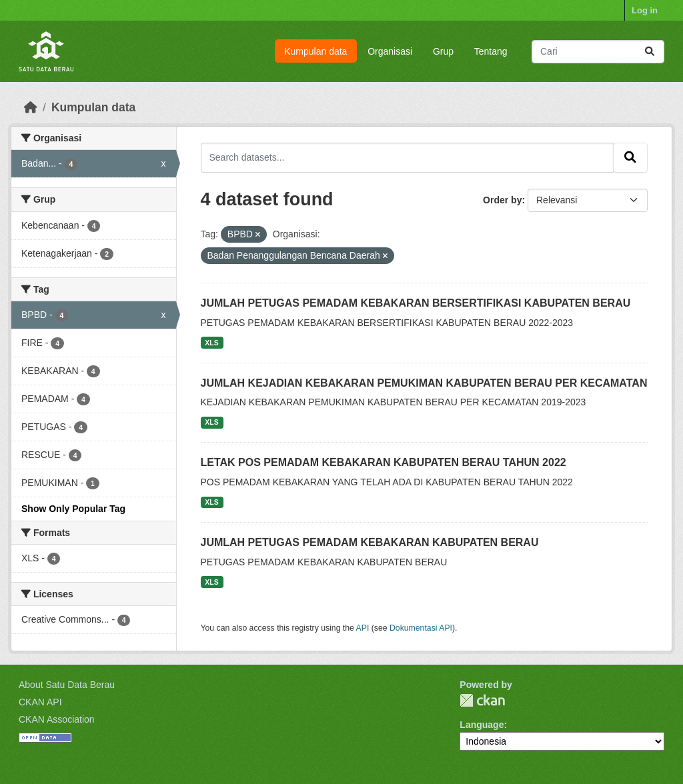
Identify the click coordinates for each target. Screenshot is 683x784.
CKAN (482, 700)
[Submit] (650, 52)
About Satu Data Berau (67, 685)
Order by (502, 200)
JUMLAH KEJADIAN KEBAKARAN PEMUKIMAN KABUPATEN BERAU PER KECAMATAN (424, 383)
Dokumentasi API (421, 628)
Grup (443, 51)
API (363, 628)
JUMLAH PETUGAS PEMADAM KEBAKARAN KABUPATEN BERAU (370, 542)
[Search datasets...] (598, 52)
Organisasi (390, 51)
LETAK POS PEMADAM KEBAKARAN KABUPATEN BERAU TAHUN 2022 (384, 462)
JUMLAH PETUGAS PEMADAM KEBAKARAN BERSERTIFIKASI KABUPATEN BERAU (416, 303)
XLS (211, 343)
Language (482, 725)
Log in (645, 10)
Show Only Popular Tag (73, 509)
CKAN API (40, 702)
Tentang (491, 51)
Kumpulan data (315, 51)
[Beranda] (31, 107)
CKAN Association (57, 719)
